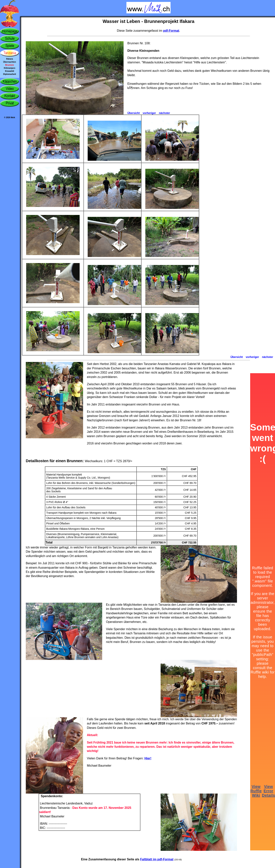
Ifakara (9, 59)
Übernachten (9, 62)
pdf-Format (171, 31)
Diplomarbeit (9, 74)
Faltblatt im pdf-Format (157, 859)
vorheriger (149, 113)
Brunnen (9, 65)
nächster (164, 113)
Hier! (148, 758)
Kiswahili (10, 71)
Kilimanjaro (10, 68)
